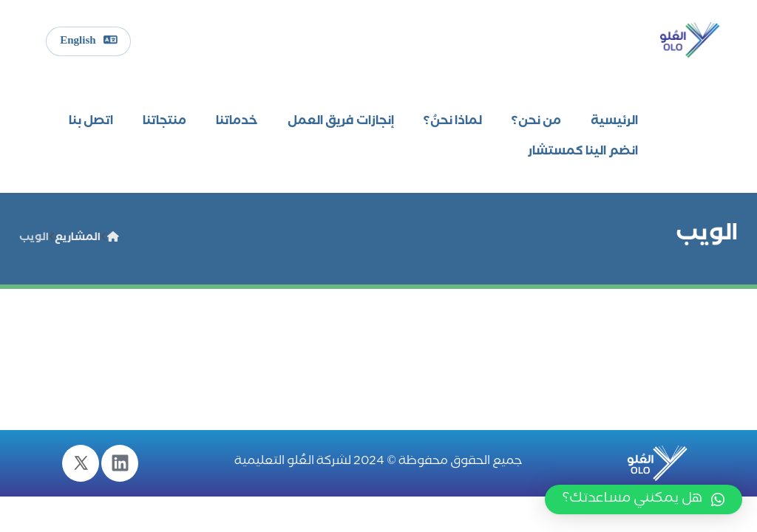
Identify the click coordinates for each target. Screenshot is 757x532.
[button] (644, 499)
